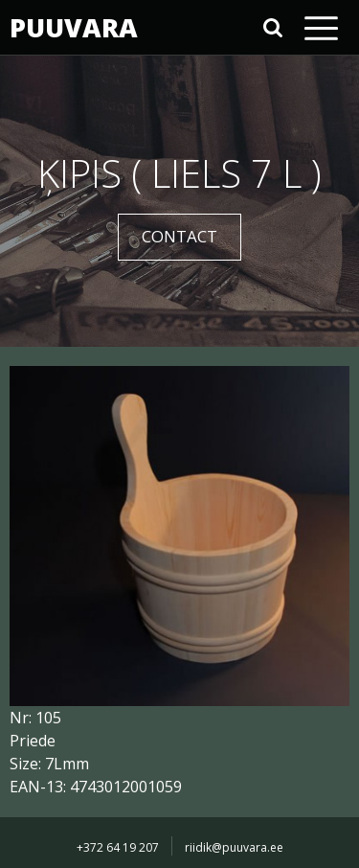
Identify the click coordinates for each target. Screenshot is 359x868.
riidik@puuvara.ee (234, 847)
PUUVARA (72, 27)
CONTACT (179, 236)
